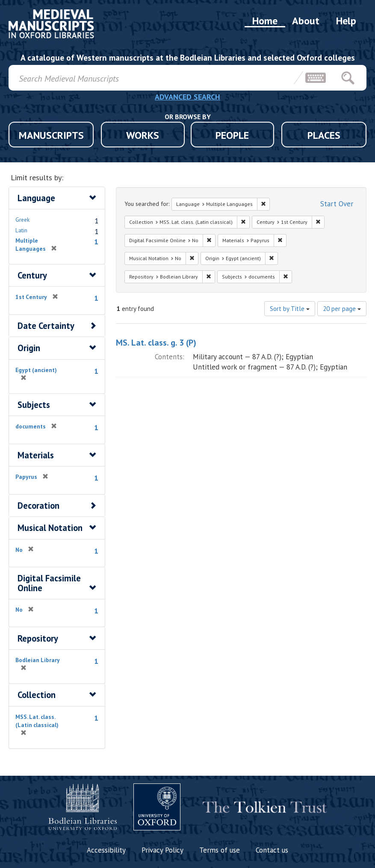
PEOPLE (232, 135)
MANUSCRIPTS (51, 135)
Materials (36, 455)
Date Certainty (46, 326)
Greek (22, 220)
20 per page (342, 309)
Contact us (272, 850)
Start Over (337, 204)
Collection (37, 695)
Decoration (38, 506)
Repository (38, 638)
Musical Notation (50, 528)
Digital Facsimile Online (49, 583)
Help (346, 21)
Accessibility (106, 850)
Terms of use (220, 850)
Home (265, 21)
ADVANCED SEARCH (187, 97)
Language (36, 198)
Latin (21, 230)
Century (32, 275)
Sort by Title (290, 309)
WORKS (143, 135)
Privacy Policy (162, 850)
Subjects (34, 405)
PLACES (324, 135)
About (306, 21)
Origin (29, 348)
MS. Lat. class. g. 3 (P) (156, 343)
